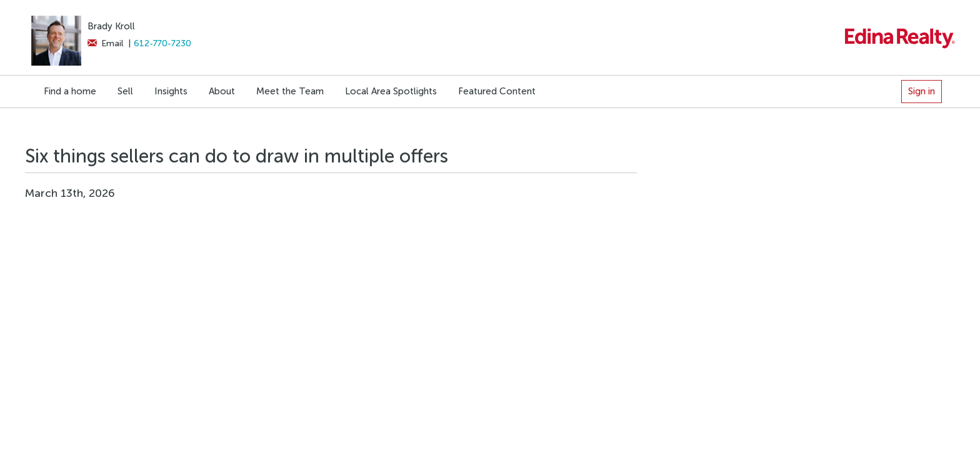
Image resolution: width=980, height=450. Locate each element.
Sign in (922, 91)
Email (105, 43)
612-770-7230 (162, 43)
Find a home (70, 91)
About (222, 91)
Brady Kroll (111, 26)
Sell (125, 91)
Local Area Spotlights (391, 91)
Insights (171, 91)
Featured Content (497, 91)
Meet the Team (290, 91)
